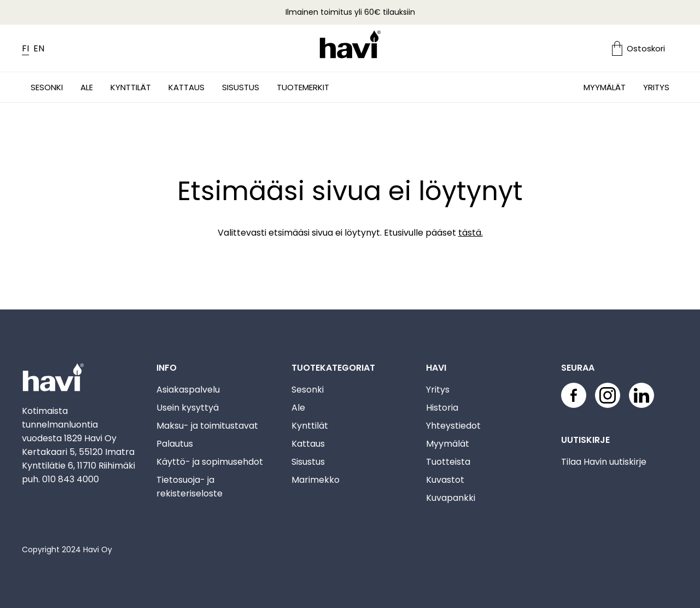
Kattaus (186, 87)
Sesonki (47, 87)
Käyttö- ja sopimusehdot (210, 462)
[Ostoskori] (645, 48)
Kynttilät (131, 87)
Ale (87, 87)
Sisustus (241, 87)
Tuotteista (448, 462)
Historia (442, 408)
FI (25, 48)
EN (39, 48)
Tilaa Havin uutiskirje (604, 462)
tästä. (471, 233)
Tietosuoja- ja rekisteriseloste (189, 487)
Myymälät (605, 87)
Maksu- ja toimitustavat (207, 426)
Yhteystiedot (453, 426)
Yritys (656, 87)
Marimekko (316, 480)
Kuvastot (445, 480)
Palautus (175, 444)
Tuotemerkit (303, 87)
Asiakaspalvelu (188, 390)
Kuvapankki (451, 498)
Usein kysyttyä (188, 408)
